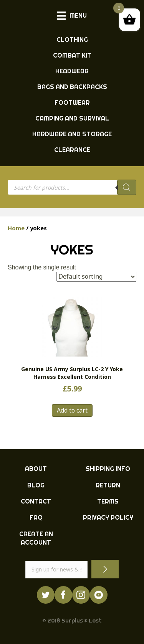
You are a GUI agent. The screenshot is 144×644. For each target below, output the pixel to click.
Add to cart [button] (72, 410)
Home (16, 228)
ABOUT (36, 469)
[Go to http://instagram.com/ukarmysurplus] (81, 595)
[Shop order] (96, 277)
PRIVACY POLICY (108, 517)
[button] (105, 569)
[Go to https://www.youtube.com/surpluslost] (99, 595)
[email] (57, 570)
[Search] (127, 187)
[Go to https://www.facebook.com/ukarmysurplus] (63, 595)
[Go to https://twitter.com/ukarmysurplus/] (46, 595)
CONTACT (36, 501)
